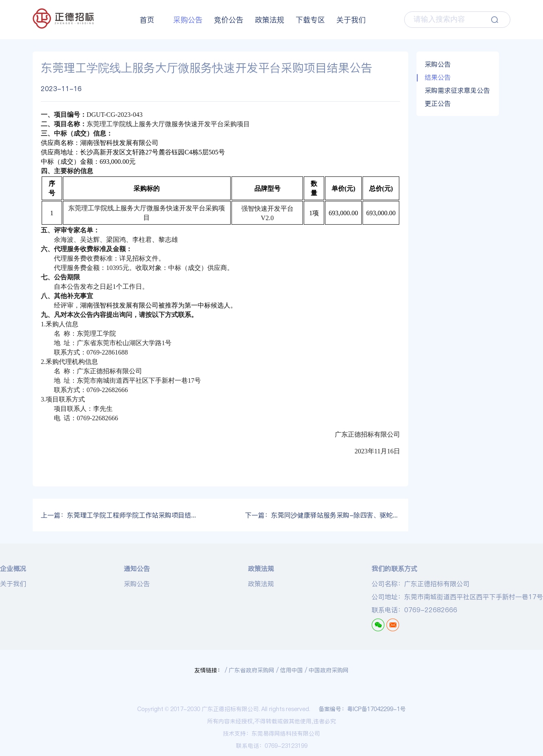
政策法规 (269, 20)
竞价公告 (229, 20)
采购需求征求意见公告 (457, 90)
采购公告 (188, 20)
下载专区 (310, 20)
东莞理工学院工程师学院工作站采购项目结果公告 (118, 515)
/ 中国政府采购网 (327, 670)
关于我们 (351, 20)
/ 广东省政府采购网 (250, 670)
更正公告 (438, 103)
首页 (147, 20)
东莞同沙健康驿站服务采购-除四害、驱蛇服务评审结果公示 (323, 515)
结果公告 (438, 77)
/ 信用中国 (290, 670)
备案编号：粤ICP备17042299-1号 (362, 709)
